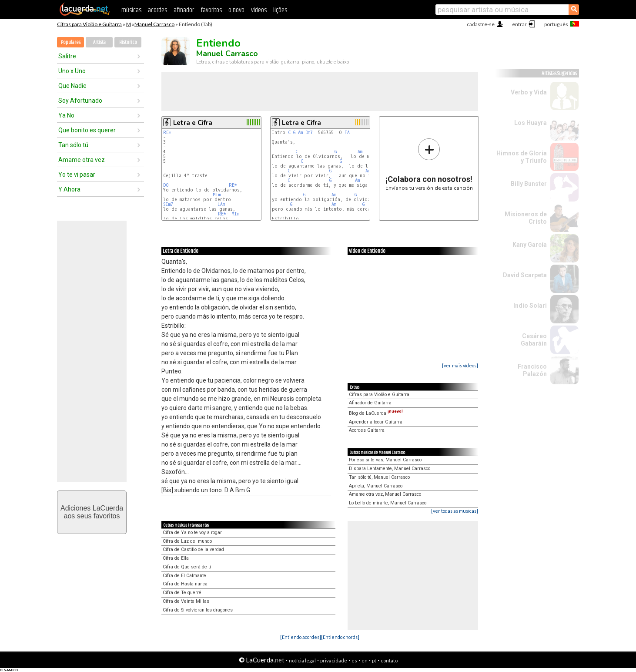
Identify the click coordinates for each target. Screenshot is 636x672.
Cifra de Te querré (182, 593)
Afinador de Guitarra (370, 403)
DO (166, 185)
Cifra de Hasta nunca (185, 584)
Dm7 (309, 133)
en (365, 660)
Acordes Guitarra (367, 430)
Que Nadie (72, 86)
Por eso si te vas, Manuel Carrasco (385, 460)
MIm (217, 195)
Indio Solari (530, 306)
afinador (184, 10)
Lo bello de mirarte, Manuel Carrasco (388, 503)
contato (389, 660)
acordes (157, 10)
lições (280, 10)
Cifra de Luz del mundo (187, 541)
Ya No (66, 115)
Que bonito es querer (87, 130)
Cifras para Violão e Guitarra (89, 24)
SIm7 (168, 204)
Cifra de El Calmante (184, 576)
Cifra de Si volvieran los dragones (198, 610)
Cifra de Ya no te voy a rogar (192, 533)
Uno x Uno (72, 71)
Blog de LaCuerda (376, 413)
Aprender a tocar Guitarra (376, 422)
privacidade (334, 660)
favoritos (211, 10)
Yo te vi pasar (77, 175)
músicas (131, 10)
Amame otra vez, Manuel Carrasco (385, 494)
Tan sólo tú (73, 145)
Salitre (67, 56)
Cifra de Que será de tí (187, 567)
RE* (167, 133)
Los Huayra (531, 123)
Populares (71, 42)
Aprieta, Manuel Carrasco (376, 486)
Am (300, 133)
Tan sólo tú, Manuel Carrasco (379, 477)
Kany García (530, 245)
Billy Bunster (529, 184)
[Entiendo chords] (340, 637)
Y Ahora (69, 189)
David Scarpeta (525, 275)
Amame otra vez (82, 160)
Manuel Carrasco (154, 24)
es (354, 660)
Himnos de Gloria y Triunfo (522, 157)
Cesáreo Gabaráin (534, 340)
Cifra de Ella (176, 558)
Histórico (128, 42)
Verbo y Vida (529, 92)
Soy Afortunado (80, 101)
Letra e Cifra (193, 123)
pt (374, 660)
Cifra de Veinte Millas (186, 601)
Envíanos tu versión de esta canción (429, 164)
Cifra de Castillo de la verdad (193, 549)
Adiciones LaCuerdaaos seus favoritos (92, 512)
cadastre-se (481, 24)
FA (347, 133)
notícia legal (302, 660)
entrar (519, 24)
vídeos (259, 10)
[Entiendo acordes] (301, 637)
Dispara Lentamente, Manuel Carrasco (390, 469)
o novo (236, 10)
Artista (99, 42)
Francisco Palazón (532, 370)
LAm (221, 204)
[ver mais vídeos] (460, 365)
